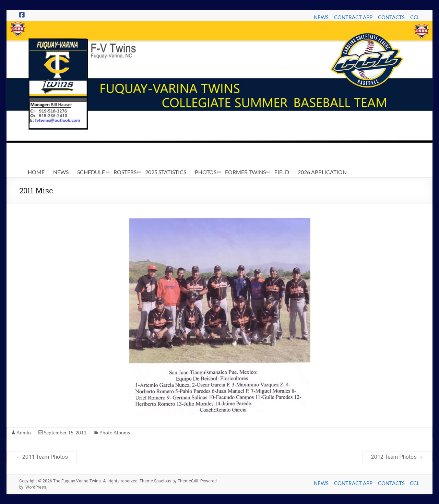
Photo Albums (115, 433)
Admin (24, 433)
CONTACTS (391, 17)
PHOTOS (206, 172)
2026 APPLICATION (322, 172)
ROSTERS (125, 172)
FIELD (282, 172)
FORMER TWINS (245, 172)
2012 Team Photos (397, 457)
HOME (36, 172)
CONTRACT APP (353, 17)
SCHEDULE (91, 172)
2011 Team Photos (42, 457)
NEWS (321, 17)
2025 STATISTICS (166, 172)
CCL (415, 17)
